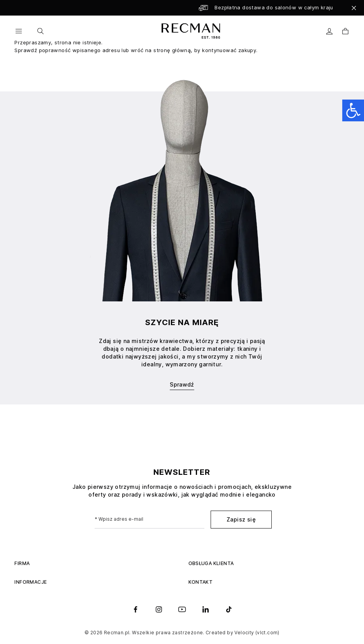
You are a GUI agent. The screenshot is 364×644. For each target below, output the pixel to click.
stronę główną (172, 50)
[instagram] (159, 609)
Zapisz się (241, 519)
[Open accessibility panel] (353, 110)
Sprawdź (182, 384)
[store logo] (190, 31)
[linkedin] (206, 609)
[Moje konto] (330, 31)
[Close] (354, 8)
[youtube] (182, 609)
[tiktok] (229, 609)
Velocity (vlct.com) (257, 633)
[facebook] (135, 609)
